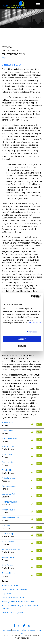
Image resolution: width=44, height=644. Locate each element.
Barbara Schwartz (10, 542)
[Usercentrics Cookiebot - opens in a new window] (31, 297)
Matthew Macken (9, 502)
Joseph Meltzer (8, 510)
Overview (7, 47)
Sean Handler (8, 462)
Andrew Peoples (9, 534)
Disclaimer (7, 631)
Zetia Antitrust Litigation (12, 612)
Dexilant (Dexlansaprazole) (13, 597)
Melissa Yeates (8, 557)
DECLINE (22, 346)
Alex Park (6, 526)
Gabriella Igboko (9, 478)
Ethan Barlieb (8, 423)
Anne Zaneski (8, 565)
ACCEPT (22, 339)
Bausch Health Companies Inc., (15, 589)
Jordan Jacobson (9, 486)
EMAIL (39, 424)
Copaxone (6, 593)
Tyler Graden (7, 454)
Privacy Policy (34, 323)
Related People (10, 51)
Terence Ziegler (8, 573)
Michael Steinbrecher (11, 549)
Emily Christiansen (10, 438)
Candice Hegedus (9, 470)
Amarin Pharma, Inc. (10, 585)
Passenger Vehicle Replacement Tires (18, 601)
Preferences (32, 332)
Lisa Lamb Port (8, 494)
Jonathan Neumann (10, 518)
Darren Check (8, 431)
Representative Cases (13, 54)
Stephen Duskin (9, 446)
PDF (4, 58)
